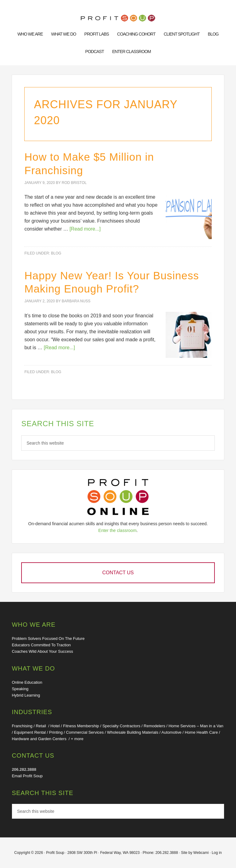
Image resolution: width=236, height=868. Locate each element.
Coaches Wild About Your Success (42, 651)
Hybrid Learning (26, 695)
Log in (217, 853)
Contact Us (118, 573)
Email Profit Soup (27, 776)
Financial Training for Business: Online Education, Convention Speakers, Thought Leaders (118, 19)
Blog (56, 253)
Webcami (201, 853)
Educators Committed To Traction (41, 645)
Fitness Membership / (83, 726)
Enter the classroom (118, 530)
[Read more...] (85, 229)
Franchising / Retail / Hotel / (37, 726)
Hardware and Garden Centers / (41, 739)
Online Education (27, 682)
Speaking (20, 689)
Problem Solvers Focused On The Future (48, 639)
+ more (77, 739)
